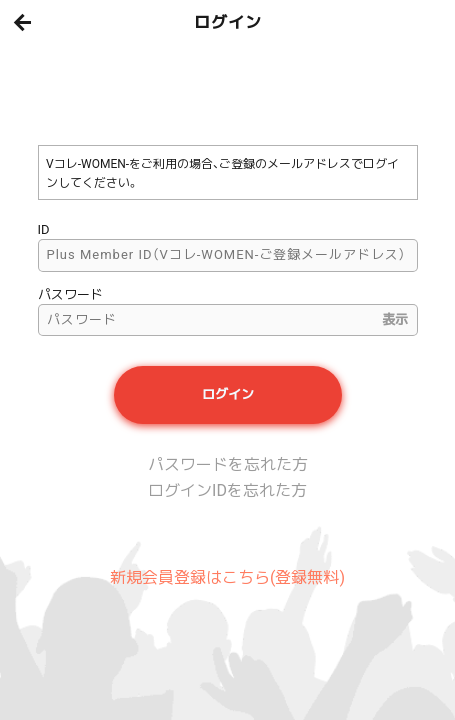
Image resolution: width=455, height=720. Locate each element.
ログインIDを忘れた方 (227, 490)
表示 (395, 319)
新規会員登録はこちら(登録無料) (227, 577)
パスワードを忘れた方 (228, 464)
